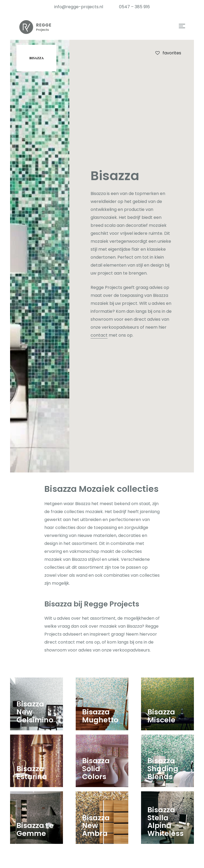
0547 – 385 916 (134, 7)
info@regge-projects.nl (79, 7)
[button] (182, 27)
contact (99, 335)
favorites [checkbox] (168, 53)
